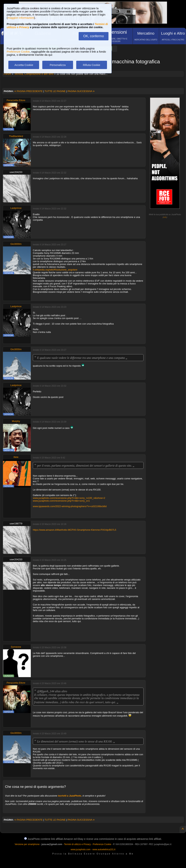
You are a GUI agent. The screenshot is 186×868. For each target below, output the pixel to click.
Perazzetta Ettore (16, 100)
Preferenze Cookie (18, 52)
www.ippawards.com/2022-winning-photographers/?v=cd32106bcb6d (70, 506)
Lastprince (16, 208)
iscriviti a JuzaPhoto (70, 796)
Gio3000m (16, 244)
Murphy (16, 421)
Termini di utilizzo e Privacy (77, 844)
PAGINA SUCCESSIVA (81, 91)
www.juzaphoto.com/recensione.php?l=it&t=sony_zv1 (61, 501)
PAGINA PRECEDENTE (29, 91)
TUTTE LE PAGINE (55, 91)
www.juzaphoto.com (81, 849)
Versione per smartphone (27, 844)
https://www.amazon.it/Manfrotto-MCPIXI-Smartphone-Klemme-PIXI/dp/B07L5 (74, 530)
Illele (16, 457)
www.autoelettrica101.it (104, 849)
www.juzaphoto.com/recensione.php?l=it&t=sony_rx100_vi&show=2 (69, 498)
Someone (16, 647)
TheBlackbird (16, 136)
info (165, 217)
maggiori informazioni (21, 18)
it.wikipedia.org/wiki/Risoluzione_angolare (55, 270)
